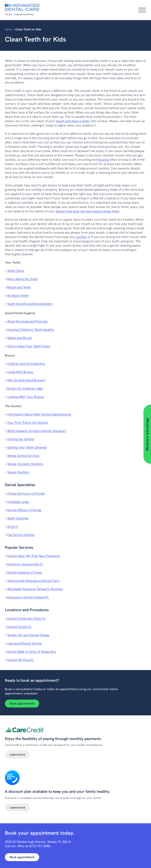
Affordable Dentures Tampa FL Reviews (35, 589)
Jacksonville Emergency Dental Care (33, 581)
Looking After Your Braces (26, 397)
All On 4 (13, 527)
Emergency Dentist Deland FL (28, 597)
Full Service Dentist (21, 535)
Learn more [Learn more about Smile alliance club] (17, 808)
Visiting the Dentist (21, 439)
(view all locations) (24, 14)
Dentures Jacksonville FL (25, 564)
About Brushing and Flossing (27, 321)
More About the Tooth (23, 279)
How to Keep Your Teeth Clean (29, 346)
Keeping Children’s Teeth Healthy (31, 330)
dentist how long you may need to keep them (87, 211)
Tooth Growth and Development (30, 304)
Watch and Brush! (20, 338)
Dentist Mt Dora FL (21, 660)
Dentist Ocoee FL (19, 627)
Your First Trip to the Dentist (28, 423)
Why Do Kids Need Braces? (26, 380)
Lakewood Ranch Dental (24, 643)
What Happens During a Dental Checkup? (37, 431)
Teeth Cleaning (18, 518)
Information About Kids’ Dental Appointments (39, 414)
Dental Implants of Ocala (25, 572)
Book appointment (22, 704)
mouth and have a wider (73, 121)
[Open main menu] (142, 10)
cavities (81, 237)
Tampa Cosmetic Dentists (25, 464)
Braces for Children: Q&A (25, 389)
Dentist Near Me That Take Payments (34, 556)
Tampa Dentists (18, 472)
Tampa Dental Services (23, 456)
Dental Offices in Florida (24, 510)
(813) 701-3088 (40, 846)
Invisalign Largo (18, 502)
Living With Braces (20, 372)
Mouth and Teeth (19, 287)
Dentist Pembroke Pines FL (26, 619)
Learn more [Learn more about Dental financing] (17, 755)
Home (9, 29)
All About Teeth (18, 296)
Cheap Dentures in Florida (26, 493)
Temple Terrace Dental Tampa (28, 635)
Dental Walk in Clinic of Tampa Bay (32, 652)
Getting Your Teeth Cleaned (27, 447)
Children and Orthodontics (26, 364)
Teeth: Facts (16, 271)
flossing (103, 160)
